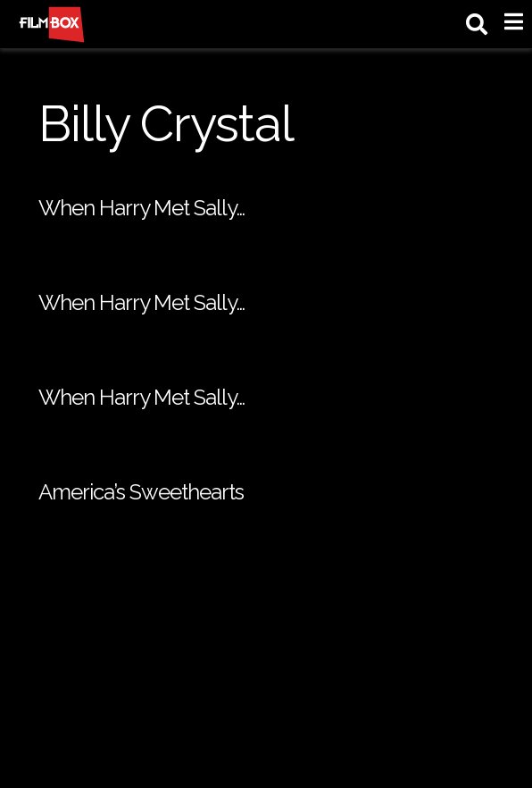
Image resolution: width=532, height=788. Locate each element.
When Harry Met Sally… (141, 208)
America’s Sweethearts (141, 492)
